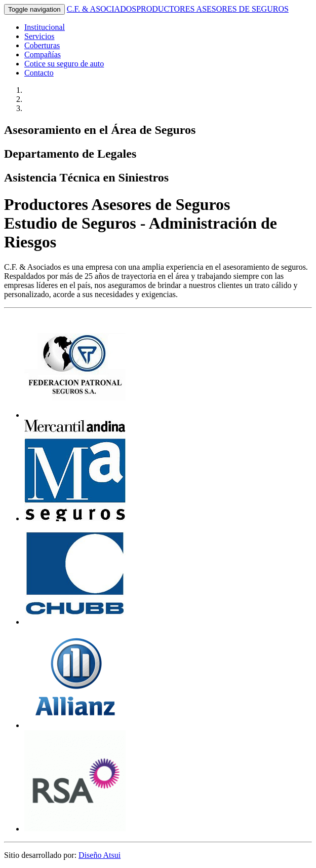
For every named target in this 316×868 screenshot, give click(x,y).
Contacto (39, 73)
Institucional (45, 27)
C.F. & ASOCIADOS (178, 9)
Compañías (43, 55)
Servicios (39, 36)
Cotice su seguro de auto (64, 64)
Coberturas (42, 45)
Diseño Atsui (100, 855)
